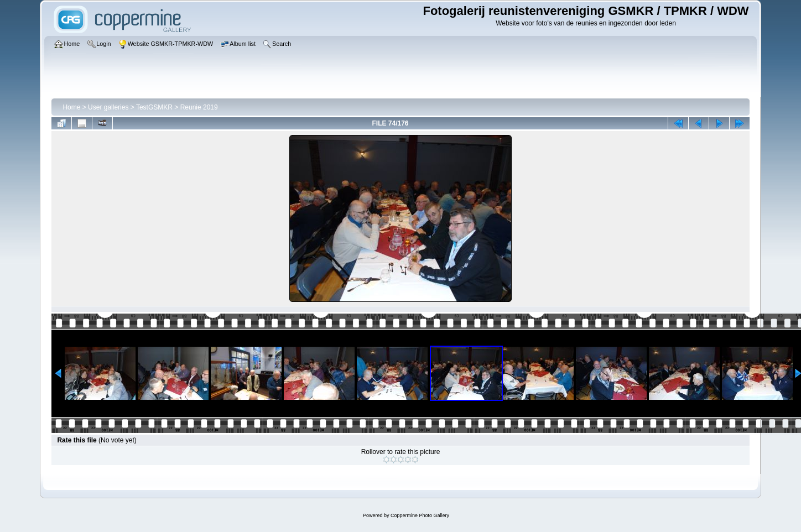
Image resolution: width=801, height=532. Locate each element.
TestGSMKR (154, 107)
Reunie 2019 (199, 107)
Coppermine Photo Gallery (420, 515)
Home (71, 107)
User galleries (108, 107)
